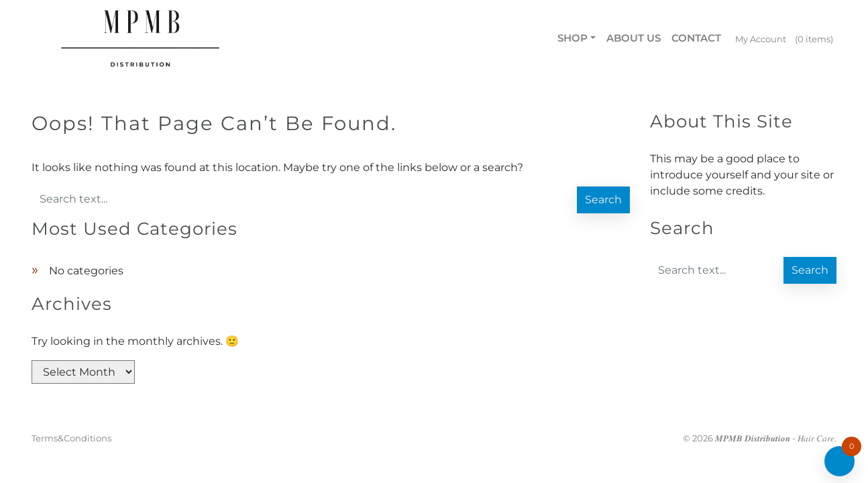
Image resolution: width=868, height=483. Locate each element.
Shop (573, 38)
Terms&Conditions (71, 438)
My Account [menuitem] (761, 39)
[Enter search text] (303, 199)
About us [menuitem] (634, 38)
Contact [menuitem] (696, 38)
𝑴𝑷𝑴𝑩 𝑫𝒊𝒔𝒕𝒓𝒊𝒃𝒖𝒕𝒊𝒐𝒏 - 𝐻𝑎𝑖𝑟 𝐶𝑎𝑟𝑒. (776, 438)
